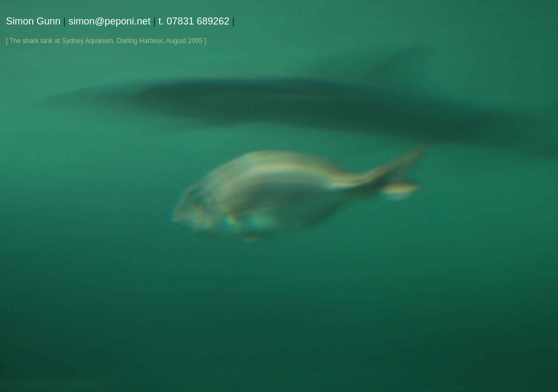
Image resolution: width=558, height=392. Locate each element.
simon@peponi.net (110, 21)
